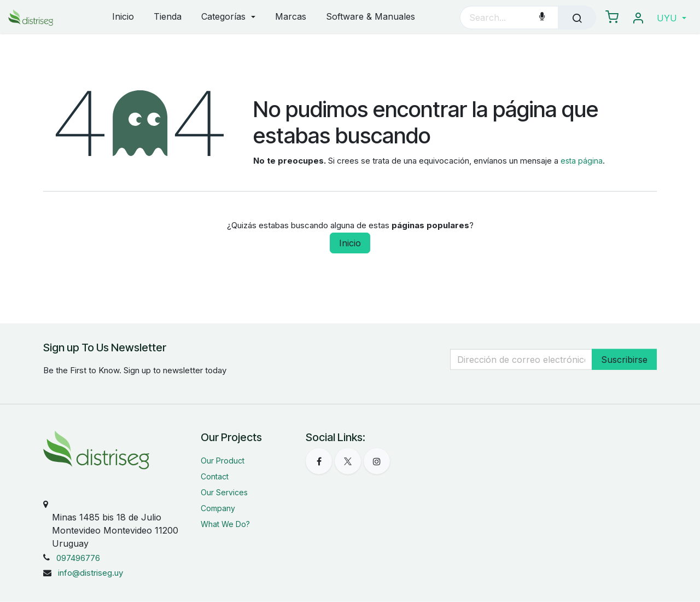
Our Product (223, 461)
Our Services (224, 492)
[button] (672, 18)
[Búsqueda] (577, 18)
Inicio (350, 243)
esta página (582, 161)
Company (218, 508)
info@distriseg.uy (91, 573)
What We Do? (225, 524)
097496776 (78, 558)
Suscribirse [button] (624, 359)
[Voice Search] (542, 18)
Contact (215, 476)
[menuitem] (123, 17)
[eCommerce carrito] (612, 18)
